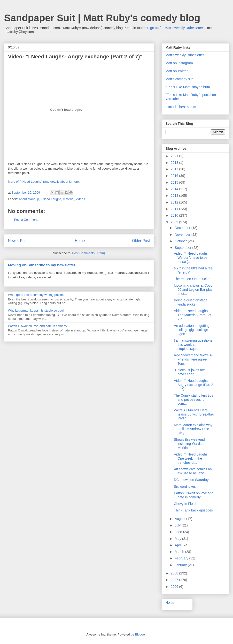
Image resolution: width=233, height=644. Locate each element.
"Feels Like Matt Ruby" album (188, 87)
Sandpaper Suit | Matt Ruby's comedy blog (102, 18)
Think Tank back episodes (193, 510)
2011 (175, 209)
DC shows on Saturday (191, 480)
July (178, 525)
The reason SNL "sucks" (192, 279)
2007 (175, 580)
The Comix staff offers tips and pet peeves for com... (194, 400)
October (181, 241)
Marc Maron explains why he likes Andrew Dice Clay (193, 429)
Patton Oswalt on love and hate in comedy (38, 326)
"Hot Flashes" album (181, 107)
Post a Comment (26, 220)
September (183, 248)
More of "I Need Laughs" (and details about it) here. (44, 182)
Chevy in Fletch (186, 504)
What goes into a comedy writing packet (36, 295)
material (69, 199)
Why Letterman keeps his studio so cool (36, 310)
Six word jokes (185, 487)
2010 (175, 215)
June (179, 532)
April (179, 545)
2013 (175, 196)
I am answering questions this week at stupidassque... (193, 345)
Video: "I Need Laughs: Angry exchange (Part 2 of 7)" (194, 385)
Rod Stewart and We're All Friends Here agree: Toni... (194, 359)
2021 (175, 156)
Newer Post (18, 241)
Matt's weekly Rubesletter (185, 55)
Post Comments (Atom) (89, 253)
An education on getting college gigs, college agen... (192, 330)
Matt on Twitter (177, 71)
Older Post (141, 241)
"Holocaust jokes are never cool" (189, 372)
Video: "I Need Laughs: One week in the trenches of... (191, 458)
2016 (175, 176)
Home (80, 241)
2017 (175, 169)
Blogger (140, 634)
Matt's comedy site (179, 79)
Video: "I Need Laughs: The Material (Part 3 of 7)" (193, 315)
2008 (175, 573)
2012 (175, 202)
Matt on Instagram (179, 63)
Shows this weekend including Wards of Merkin (190, 444)
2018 (175, 163)
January (181, 565)
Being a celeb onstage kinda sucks (191, 302)
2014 (175, 189)
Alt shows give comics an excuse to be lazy (193, 471)
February (182, 558)
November (183, 235)
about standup (29, 199)
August (180, 519)
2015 (175, 182)
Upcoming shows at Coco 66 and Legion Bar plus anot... (193, 290)
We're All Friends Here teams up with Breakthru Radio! (194, 414)
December (183, 228)
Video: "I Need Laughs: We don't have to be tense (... (191, 258)
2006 (175, 587)
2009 (175, 222)
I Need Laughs (51, 199)
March (180, 552)
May (178, 539)
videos (80, 199)
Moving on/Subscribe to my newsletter (42, 265)
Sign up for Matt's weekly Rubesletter (175, 28)
